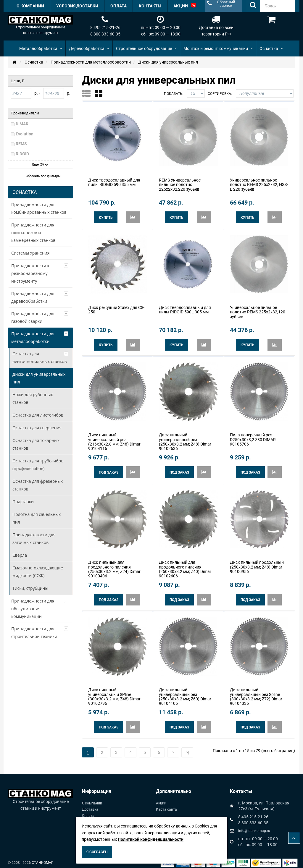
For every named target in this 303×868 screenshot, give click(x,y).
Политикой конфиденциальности (151, 839)
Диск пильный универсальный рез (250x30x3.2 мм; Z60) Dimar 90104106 (185, 693)
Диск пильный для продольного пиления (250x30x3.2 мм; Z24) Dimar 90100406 (114, 566)
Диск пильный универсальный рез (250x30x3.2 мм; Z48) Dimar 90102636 (185, 440)
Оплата (88, 812)
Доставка (90, 805)
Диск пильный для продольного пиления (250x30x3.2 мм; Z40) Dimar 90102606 (185, 566)
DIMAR (22, 124)
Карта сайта (166, 805)
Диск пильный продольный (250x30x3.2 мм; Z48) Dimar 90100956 (257, 564)
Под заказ (109, 470)
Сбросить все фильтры (41, 176)
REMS (21, 144)
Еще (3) (40, 165)
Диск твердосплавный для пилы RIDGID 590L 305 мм (185, 309)
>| (187, 748)
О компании (92, 799)
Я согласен (97, 852)
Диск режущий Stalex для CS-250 (116, 309)
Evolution (25, 134)
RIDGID (22, 154)
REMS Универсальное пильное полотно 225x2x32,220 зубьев (180, 184)
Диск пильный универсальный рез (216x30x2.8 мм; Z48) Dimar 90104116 (114, 440)
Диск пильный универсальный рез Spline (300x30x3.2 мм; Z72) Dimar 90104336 (256, 693)
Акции (161, 799)
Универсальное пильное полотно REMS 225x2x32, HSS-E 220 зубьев (259, 184)
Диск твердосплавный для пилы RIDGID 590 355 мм (114, 182)
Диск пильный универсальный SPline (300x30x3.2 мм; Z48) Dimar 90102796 (114, 693)
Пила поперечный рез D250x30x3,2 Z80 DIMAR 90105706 (253, 437)
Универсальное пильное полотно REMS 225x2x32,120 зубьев (258, 311)
